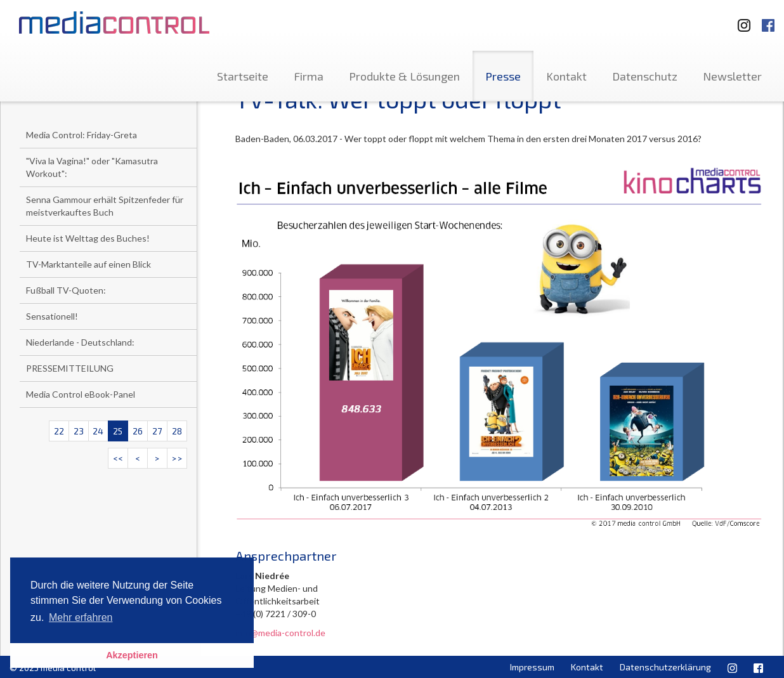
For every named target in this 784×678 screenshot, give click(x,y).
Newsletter (732, 76)
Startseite (243, 76)
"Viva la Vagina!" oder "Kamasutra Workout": (92, 167)
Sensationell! (52, 316)
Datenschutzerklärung (665, 667)
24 (98, 431)
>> (177, 458)
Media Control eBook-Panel (81, 394)
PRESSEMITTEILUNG (70, 368)
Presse (503, 76)
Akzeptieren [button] (132, 655)
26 (138, 431)
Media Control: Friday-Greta (82, 135)
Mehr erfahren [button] (81, 617)
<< (118, 458)
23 (79, 431)
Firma (309, 76)
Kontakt (566, 76)
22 (59, 431)
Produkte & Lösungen (404, 76)
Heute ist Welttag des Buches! (88, 238)
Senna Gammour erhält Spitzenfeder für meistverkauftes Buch (105, 206)
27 (157, 431)
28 (177, 431)
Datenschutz (645, 76)
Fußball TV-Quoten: (66, 290)
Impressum (532, 667)
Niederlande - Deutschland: (80, 342)
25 (118, 431)
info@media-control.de (280, 633)
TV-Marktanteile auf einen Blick (88, 264)
